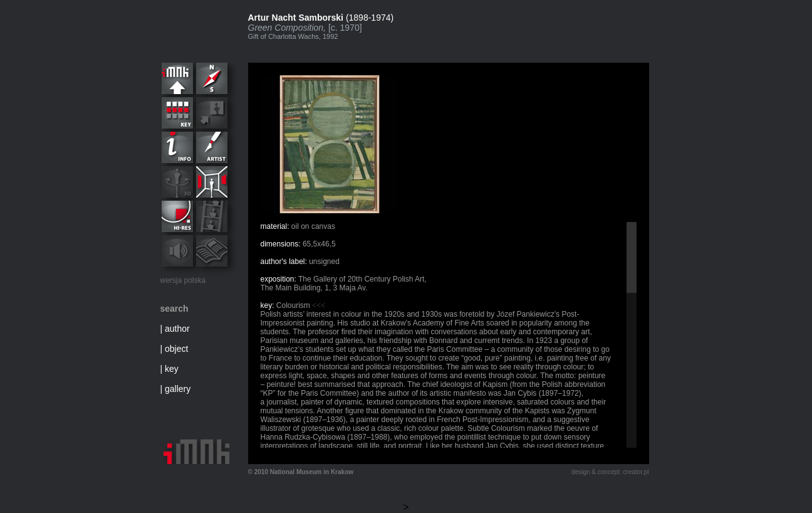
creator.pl (636, 472)
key (172, 369)
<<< (319, 305)
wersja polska (183, 280)
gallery (178, 389)
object (176, 349)
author (177, 329)
